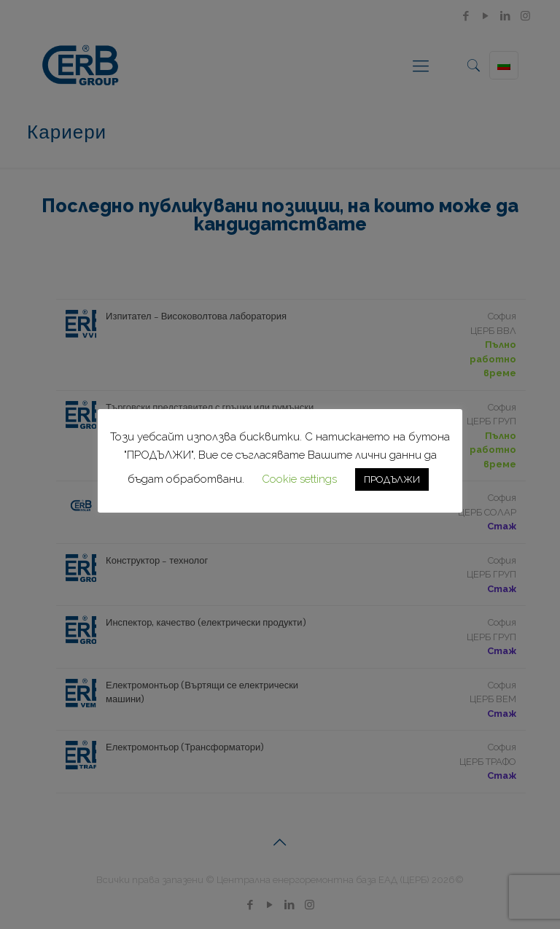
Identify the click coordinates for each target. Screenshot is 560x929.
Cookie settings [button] (299, 479)
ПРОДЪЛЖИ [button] (392, 479)
